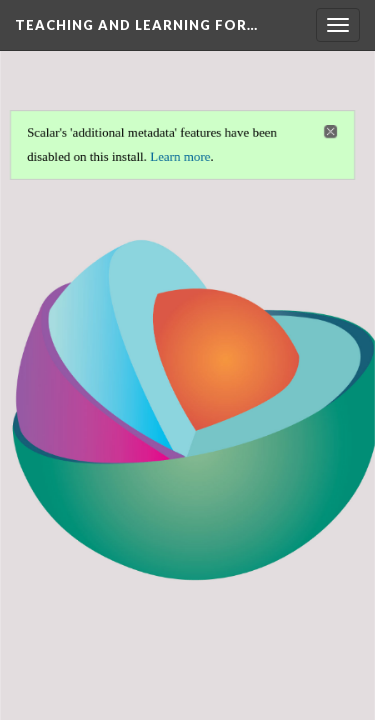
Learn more (180, 155)
